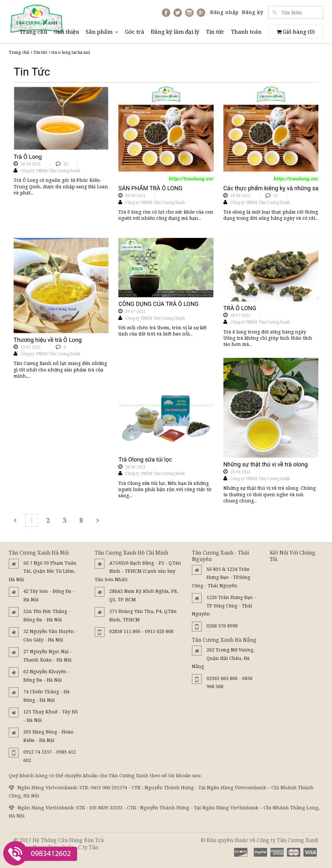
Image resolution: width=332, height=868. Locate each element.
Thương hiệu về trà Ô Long (48, 340)
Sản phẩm (102, 32)
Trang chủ (33, 32)
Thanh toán (246, 32)
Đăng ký (253, 12)
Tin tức (215, 32)
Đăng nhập (224, 12)
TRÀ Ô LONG (240, 308)
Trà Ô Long (28, 157)
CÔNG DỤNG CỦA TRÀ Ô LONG (158, 304)
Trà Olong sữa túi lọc (145, 459)
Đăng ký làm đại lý (175, 32)
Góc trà (135, 32)
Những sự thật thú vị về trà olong (266, 464)
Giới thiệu (66, 32)
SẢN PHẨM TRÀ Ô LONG (150, 188)
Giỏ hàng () (296, 32)
